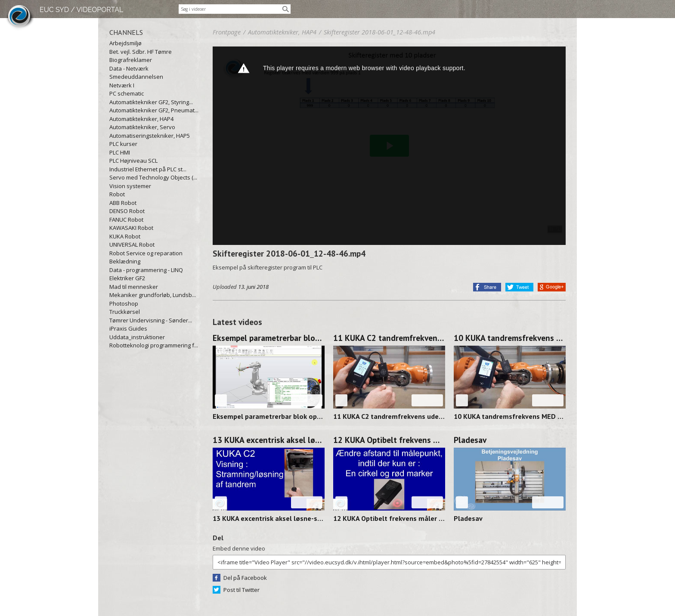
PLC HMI (120, 152)
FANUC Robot (126, 220)
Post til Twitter (242, 590)
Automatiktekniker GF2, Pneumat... (154, 110)
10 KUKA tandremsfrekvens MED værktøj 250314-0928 (510, 338)
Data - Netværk (129, 68)
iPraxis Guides (128, 328)
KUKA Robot (125, 236)
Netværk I (122, 85)
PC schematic (127, 93)
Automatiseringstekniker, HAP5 (150, 136)
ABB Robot (123, 203)
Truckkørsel (125, 312)
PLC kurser (123, 144)
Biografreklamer (131, 60)
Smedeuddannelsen (136, 77)
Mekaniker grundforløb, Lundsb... (153, 295)
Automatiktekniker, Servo (142, 127)
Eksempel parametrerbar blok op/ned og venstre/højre (269, 338)
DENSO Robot (127, 211)
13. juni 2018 (253, 287)
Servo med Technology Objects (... (153, 177)
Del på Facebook (245, 578)
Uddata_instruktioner (137, 337)
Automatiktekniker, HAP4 (141, 119)
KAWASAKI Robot (131, 228)
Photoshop (124, 303)
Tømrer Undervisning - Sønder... (151, 320)
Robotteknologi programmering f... (154, 345)
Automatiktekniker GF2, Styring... (151, 102)
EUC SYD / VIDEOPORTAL (81, 10)
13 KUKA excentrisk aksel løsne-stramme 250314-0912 (269, 440)
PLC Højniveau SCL (133, 161)
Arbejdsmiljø (125, 43)
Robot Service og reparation (146, 253)
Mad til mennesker (134, 287)
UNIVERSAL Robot (132, 245)
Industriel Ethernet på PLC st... (148, 169)
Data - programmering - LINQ (146, 270)
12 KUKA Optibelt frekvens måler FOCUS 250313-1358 (389, 440)
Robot (117, 194)
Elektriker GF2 (127, 278)
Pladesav (470, 440)
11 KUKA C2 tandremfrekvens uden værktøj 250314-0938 (389, 338)
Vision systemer (130, 186)
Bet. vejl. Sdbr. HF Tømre (141, 52)
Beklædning (125, 261)
